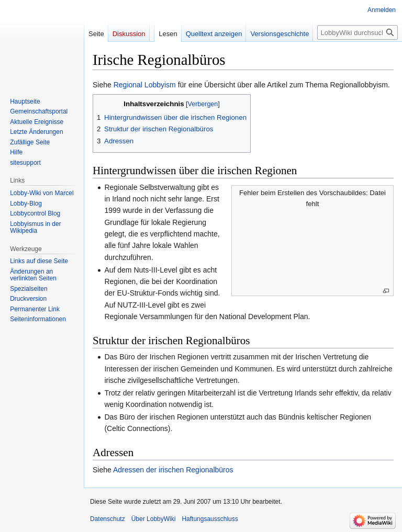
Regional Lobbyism (145, 85)
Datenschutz (108, 519)
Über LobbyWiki (154, 519)
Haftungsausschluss (210, 519)
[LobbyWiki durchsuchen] (358, 32)
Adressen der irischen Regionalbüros (173, 470)
